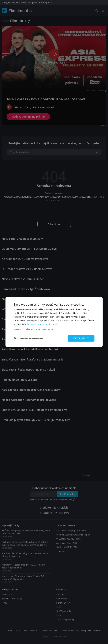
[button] (54, 329)
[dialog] (54, 322)
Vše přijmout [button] (81, 338)
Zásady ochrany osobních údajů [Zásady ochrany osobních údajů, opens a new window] (43, 324)
